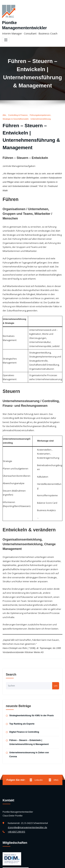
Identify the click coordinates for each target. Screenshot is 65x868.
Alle (4, 109)
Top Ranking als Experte (21, 689)
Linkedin (36, 741)
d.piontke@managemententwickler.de (26, 788)
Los (56, 651)
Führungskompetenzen (39, 109)
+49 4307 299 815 (16, 792)
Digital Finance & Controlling (24, 697)
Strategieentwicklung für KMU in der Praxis (31, 681)
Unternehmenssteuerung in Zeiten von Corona (32, 717)
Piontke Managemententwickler (31, 23)
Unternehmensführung (39, 113)
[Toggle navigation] (6, 34)
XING (54, 741)
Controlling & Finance (17, 109)
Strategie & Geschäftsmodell (15, 113)
